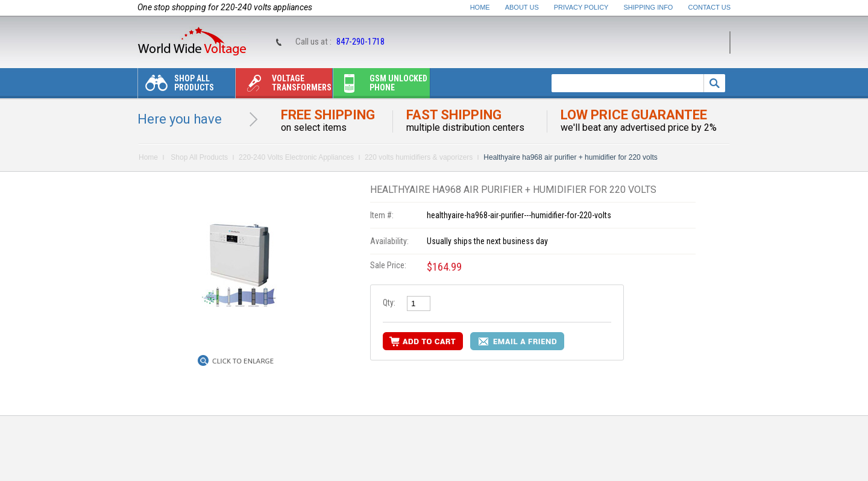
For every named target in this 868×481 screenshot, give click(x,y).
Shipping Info (649, 7)
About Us (522, 7)
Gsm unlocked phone (380, 86)
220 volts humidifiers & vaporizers (419, 157)
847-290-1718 (360, 42)
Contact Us (710, 7)
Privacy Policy (581, 7)
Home (480, 7)
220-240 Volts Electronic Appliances (296, 157)
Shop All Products (176, 86)
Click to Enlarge (243, 361)
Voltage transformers (284, 86)
